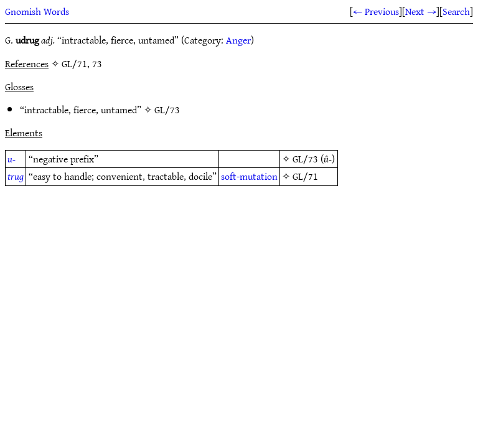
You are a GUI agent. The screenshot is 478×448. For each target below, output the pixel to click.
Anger (238, 40)
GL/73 (167, 110)
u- (12, 159)
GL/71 (305, 176)
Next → (421, 11)
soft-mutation (249, 176)
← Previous (376, 11)
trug (16, 176)
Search (456, 11)
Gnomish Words (37, 11)
